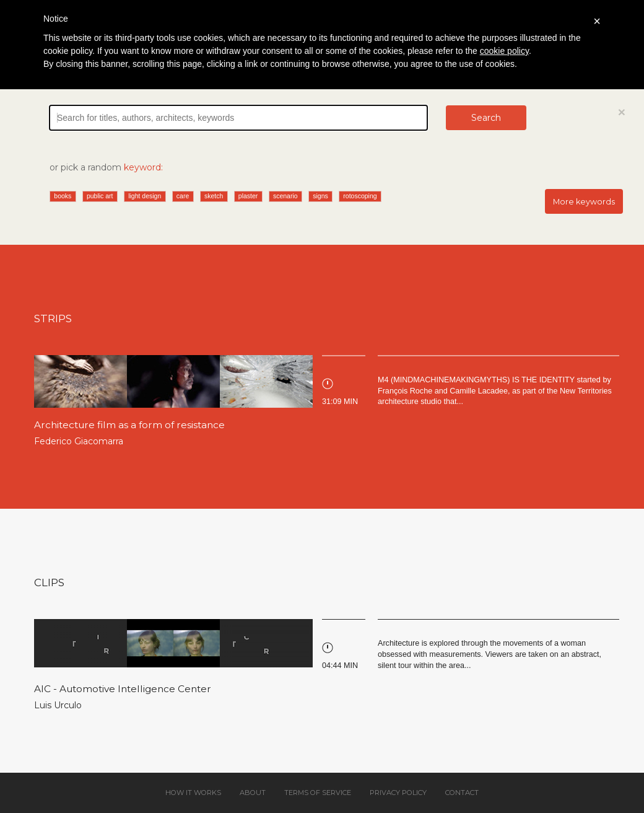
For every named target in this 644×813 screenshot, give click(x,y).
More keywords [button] (584, 202)
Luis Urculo (58, 705)
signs (320, 196)
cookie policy (504, 51)
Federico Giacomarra (79, 441)
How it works (193, 793)
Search (486, 118)
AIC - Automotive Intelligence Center (123, 689)
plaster (248, 196)
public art (100, 196)
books (63, 196)
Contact (462, 793)
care (183, 196)
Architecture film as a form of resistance (129, 425)
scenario (285, 196)
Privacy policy (398, 793)
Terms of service (318, 793)
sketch (214, 196)
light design (145, 196)
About (253, 793)
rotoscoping (360, 196)
